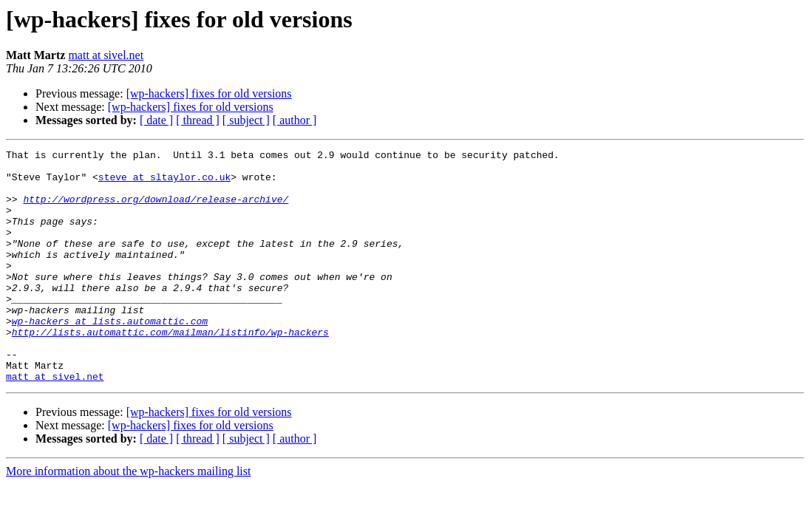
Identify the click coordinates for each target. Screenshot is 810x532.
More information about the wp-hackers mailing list (128, 518)
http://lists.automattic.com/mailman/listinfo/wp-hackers (170, 369)
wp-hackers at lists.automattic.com (110, 356)
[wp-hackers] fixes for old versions (209, 93)
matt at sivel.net (106, 55)
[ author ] (295, 120)
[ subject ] (246, 120)
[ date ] (156, 120)
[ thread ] (198, 120)
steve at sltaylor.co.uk (164, 183)
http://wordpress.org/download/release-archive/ (156, 210)
